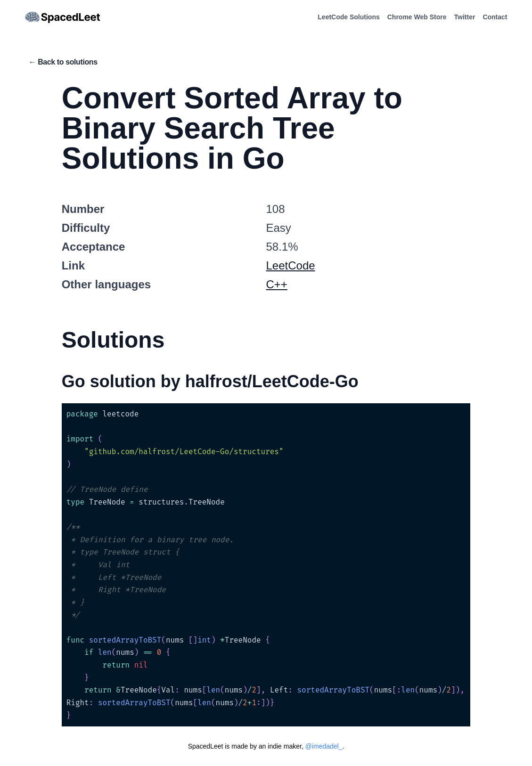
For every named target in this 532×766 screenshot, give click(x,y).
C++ (277, 284)
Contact (495, 17)
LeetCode (291, 265)
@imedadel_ (324, 746)
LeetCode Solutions (348, 17)
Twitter (465, 17)
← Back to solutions (63, 62)
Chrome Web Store (417, 17)
